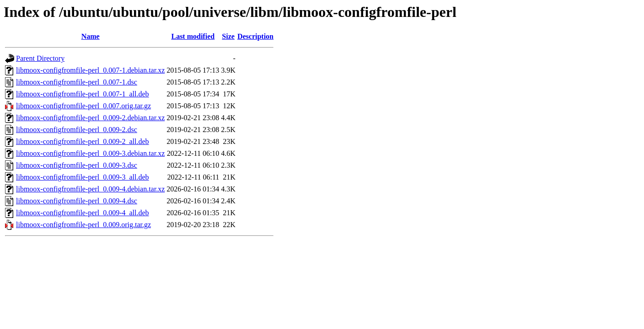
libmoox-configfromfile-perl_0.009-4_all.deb (83, 213)
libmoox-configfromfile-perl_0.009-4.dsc (77, 201)
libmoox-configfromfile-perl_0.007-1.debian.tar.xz (90, 70)
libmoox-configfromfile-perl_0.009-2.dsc (77, 130)
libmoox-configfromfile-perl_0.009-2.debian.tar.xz (90, 118)
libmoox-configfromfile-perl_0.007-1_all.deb (83, 94)
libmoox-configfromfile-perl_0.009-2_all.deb (83, 141)
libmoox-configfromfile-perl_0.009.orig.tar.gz (83, 225)
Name (91, 36)
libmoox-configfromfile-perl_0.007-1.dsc (77, 82)
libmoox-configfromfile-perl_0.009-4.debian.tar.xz (90, 189)
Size (228, 36)
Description (255, 36)
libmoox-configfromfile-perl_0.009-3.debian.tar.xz (90, 153)
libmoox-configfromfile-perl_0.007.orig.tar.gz (83, 106)
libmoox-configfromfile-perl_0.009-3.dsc (77, 165)
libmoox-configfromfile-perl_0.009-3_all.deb (83, 177)
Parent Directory (40, 58)
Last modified (193, 36)
